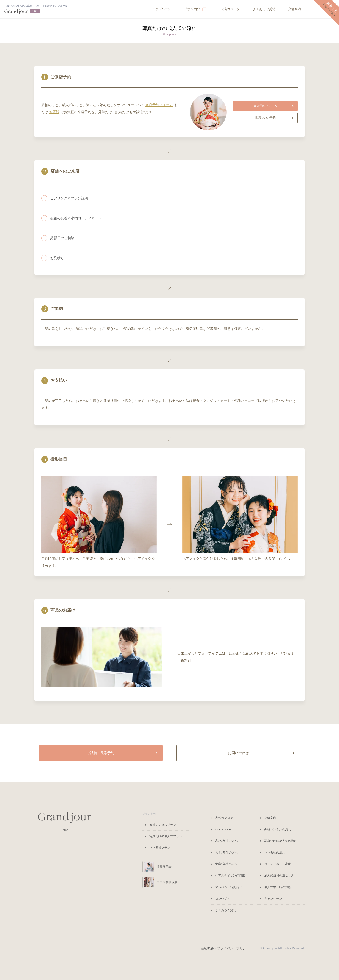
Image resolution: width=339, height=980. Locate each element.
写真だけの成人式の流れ (281, 841)
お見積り (57, 258)
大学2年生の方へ (226, 864)
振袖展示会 (158, 867)
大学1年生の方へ (226, 852)
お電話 (54, 112)
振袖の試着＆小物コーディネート (76, 218)
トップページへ (36, 9)
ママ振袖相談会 (161, 882)
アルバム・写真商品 (229, 887)
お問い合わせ (261, 753)
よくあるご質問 (264, 9)
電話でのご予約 (274, 118)
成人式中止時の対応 (278, 887)
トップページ (161, 9)
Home (64, 822)
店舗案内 (295, 9)
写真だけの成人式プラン (166, 836)
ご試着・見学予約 (122, 753)
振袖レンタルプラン (163, 825)
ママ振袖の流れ (275, 852)
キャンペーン (273, 899)
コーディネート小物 (278, 864)
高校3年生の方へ (226, 841)
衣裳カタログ (230, 9)
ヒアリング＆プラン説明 (69, 198)
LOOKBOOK (224, 829)
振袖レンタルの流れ (278, 829)
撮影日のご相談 (62, 238)
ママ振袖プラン (160, 848)
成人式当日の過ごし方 (279, 875)
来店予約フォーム (159, 105)
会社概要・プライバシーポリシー (225, 948)
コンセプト (223, 899)
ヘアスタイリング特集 (230, 875)
